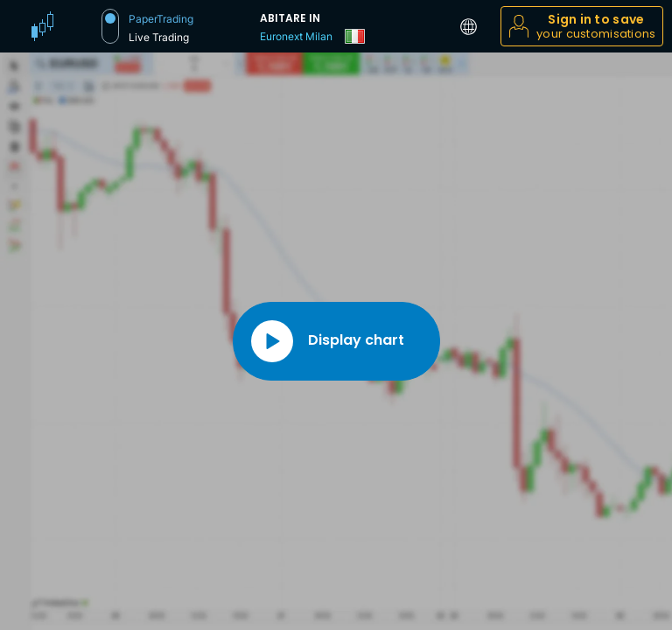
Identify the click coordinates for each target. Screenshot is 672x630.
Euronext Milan (296, 36)
